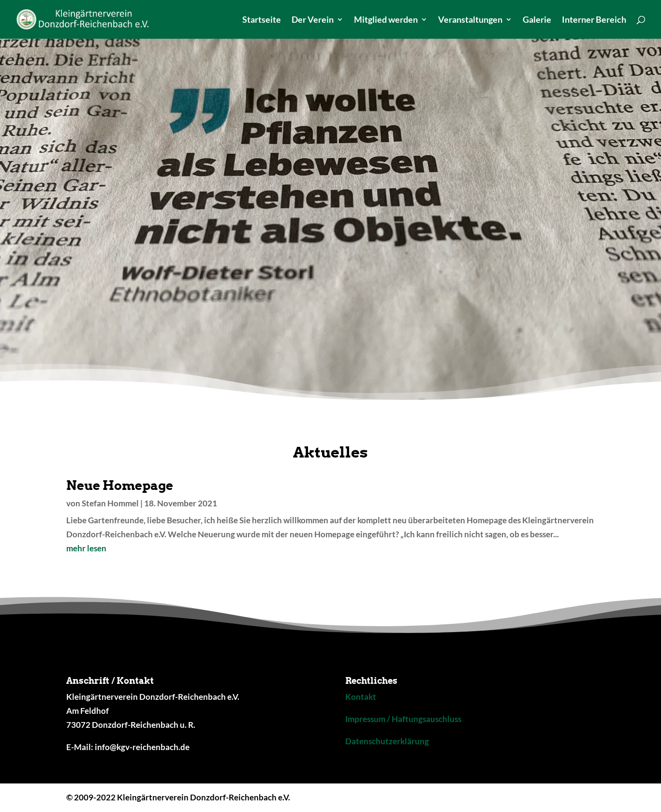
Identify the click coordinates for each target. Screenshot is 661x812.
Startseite (262, 20)
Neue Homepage (120, 485)
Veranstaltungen (470, 20)
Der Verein (313, 20)
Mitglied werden (386, 20)
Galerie (537, 20)
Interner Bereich (594, 20)
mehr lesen (86, 548)
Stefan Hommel (110, 503)
